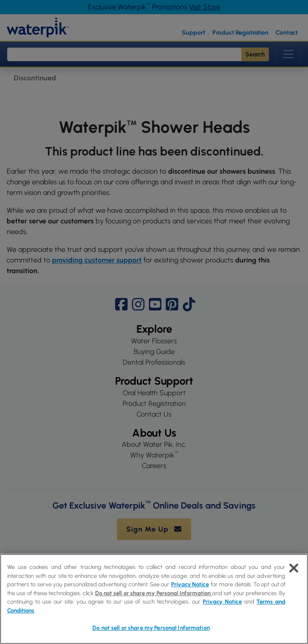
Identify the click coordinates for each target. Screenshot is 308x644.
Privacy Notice (190, 584)
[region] (154, 599)
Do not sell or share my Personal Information (154, 593)
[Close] (294, 568)
